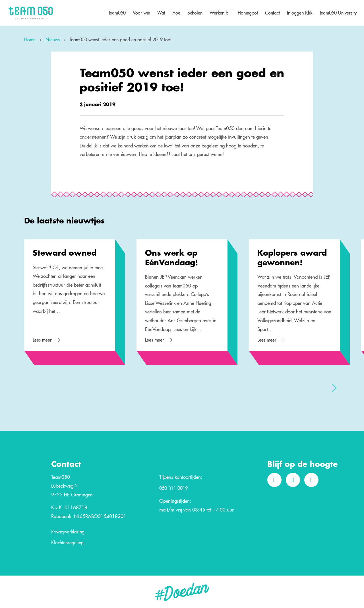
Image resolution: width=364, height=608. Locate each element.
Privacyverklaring (68, 532)
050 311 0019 (173, 488)
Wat (161, 13)
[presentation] (333, 388)
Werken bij (220, 13)
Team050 (117, 13)
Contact (272, 13)
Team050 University (338, 13)
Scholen (195, 13)
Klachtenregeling (67, 543)
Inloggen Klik (300, 13)
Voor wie (141, 13)
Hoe (176, 13)
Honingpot (248, 13)
